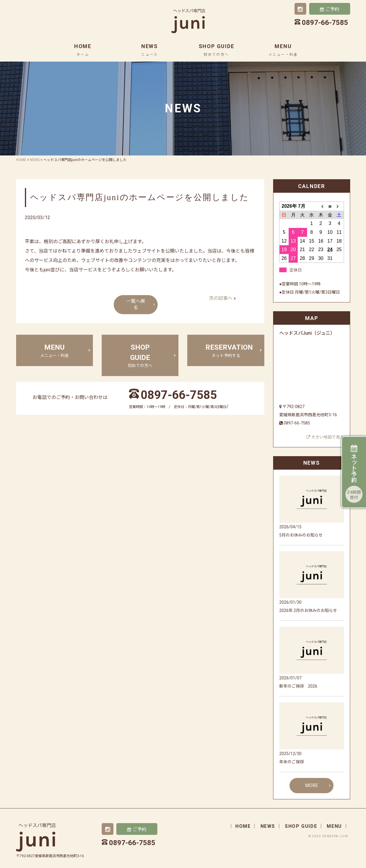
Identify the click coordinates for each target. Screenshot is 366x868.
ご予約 (332, 9)
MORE (311, 785)
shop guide (217, 50)
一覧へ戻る (136, 304)
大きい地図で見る (325, 437)
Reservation (229, 351)
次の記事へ (221, 298)
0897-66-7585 (179, 395)
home (83, 50)
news (150, 50)
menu (283, 50)
